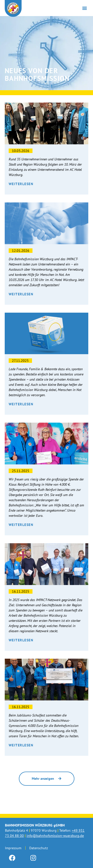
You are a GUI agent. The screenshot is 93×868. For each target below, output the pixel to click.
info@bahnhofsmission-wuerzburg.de (55, 836)
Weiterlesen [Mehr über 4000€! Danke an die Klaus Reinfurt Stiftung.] (21, 525)
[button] (85, 8)
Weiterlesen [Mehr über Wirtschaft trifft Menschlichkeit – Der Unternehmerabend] (21, 294)
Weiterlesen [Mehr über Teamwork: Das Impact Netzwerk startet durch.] (21, 640)
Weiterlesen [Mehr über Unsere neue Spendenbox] (21, 404)
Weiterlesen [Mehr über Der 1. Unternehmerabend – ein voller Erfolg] (21, 184)
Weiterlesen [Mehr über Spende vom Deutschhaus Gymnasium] (21, 745)
